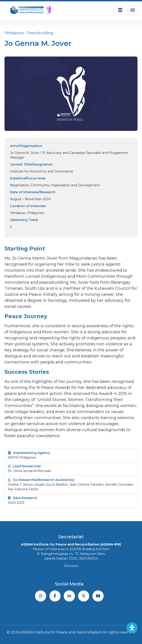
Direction (71, 566)
